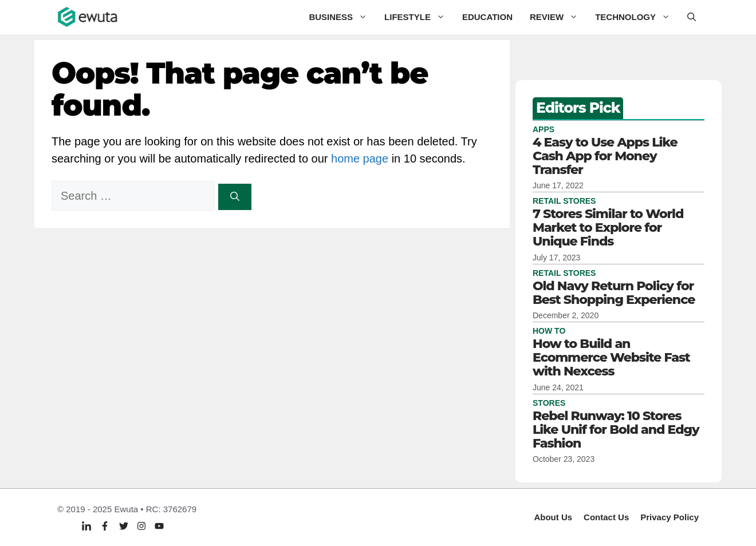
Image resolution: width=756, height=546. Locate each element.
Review (558, 17)
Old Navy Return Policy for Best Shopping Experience (614, 293)
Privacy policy (670, 517)
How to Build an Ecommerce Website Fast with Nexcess (611, 357)
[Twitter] (124, 526)
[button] (692, 17)
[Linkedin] (86, 526)
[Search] (235, 197)
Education (487, 17)
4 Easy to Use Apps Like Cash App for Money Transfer (605, 156)
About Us (553, 517)
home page (360, 159)
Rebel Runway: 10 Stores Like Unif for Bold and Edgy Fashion (616, 430)
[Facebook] (105, 526)
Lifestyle (419, 17)
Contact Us (606, 517)
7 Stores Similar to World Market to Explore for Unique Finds (608, 227)
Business (342, 17)
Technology (637, 17)
